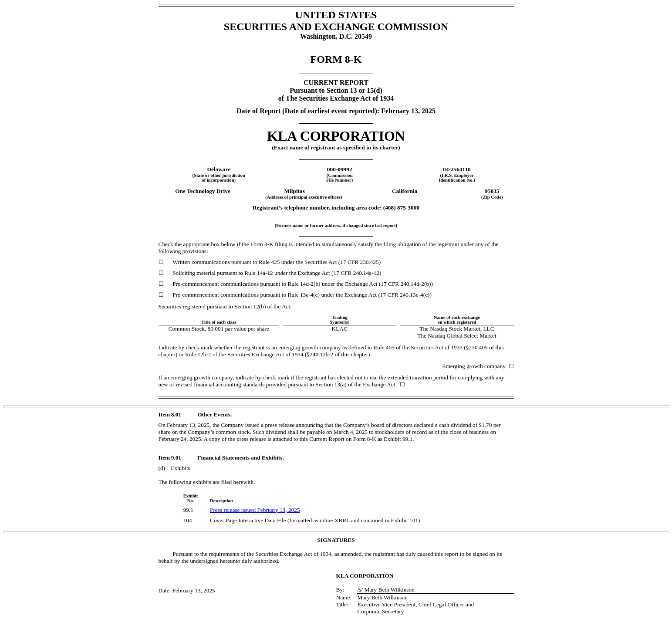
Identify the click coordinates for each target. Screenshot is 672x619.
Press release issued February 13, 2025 (255, 510)
